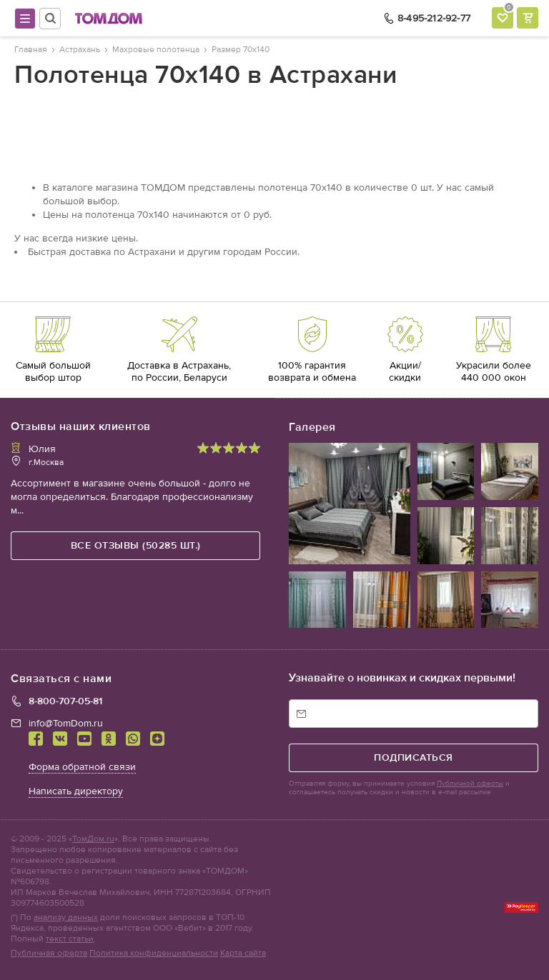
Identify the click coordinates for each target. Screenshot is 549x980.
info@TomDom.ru (66, 723)
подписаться (414, 757)
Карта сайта (243, 953)
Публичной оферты (470, 784)
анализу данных (66, 917)
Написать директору (76, 791)
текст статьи (70, 939)
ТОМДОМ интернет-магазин (109, 19)
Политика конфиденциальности (154, 953)
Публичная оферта (49, 953)
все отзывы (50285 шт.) (136, 545)
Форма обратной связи (82, 767)
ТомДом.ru (93, 839)
